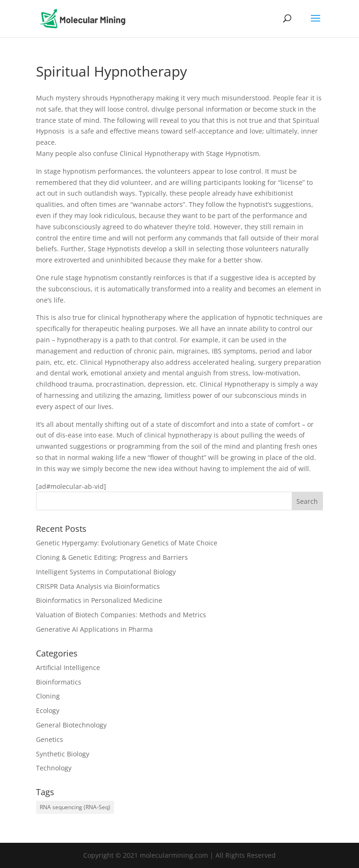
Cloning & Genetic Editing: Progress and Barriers (112, 557)
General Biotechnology (71, 725)
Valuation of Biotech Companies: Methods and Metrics (121, 615)
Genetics (50, 739)
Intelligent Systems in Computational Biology (106, 572)
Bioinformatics (59, 682)
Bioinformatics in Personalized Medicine (99, 600)
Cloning (48, 696)
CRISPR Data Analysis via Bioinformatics (98, 586)
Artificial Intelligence (68, 667)
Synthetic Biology (63, 754)
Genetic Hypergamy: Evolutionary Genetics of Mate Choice (127, 543)
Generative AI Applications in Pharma (94, 629)
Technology (54, 768)
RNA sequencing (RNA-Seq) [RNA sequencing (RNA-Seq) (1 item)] (75, 807)
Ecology (48, 710)
